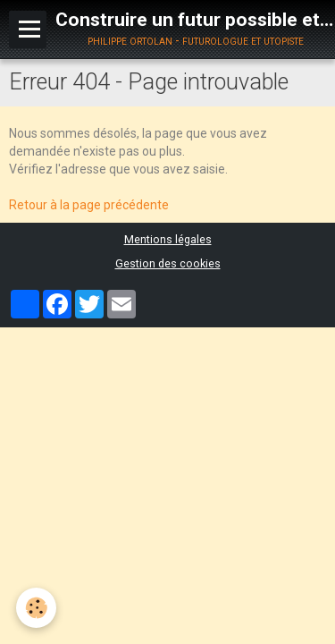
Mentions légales (168, 239)
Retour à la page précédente (89, 205)
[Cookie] (36, 608)
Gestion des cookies (168, 263)
